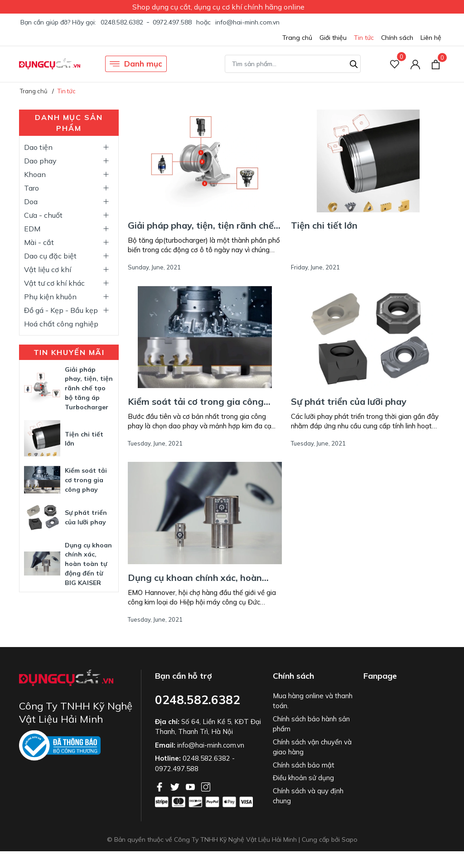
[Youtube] (191, 786)
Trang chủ (297, 38)
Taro (31, 188)
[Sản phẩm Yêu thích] (395, 64)
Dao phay (40, 161)
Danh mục (136, 64)
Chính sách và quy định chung (308, 796)
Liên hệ (431, 38)
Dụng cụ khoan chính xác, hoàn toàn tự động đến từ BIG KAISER (88, 564)
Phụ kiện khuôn (50, 297)
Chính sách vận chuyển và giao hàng (312, 747)
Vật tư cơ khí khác (54, 283)
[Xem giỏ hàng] (436, 64)
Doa (31, 201)
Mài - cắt (39, 242)
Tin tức (364, 38)
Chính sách (397, 38)
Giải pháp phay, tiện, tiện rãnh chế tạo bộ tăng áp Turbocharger (89, 388)
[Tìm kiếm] (354, 63)
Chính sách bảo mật (304, 765)
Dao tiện (38, 147)
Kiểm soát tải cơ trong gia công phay (86, 480)
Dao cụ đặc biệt (50, 256)
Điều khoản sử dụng (303, 778)
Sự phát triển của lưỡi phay (349, 401)
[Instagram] (206, 786)
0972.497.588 (172, 22)
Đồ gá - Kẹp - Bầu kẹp (61, 310)
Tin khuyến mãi (69, 352)
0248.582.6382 (122, 22)
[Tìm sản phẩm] (293, 64)
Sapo (350, 839)
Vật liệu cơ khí (48, 269)
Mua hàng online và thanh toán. (313, 701)
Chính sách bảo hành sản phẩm (311, 724)
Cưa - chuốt (43, 215)
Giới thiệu (333, 38)
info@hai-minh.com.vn (247, 22)
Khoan (35, 174)
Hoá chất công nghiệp (61, 324)
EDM (32, 229)
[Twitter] (176, 786)
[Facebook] (160, 786)
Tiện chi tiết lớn (324, 225)
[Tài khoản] (415, 64)
